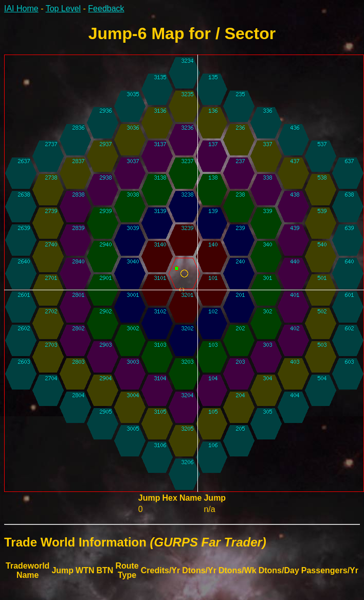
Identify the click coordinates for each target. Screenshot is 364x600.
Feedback (106, 8)
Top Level (63, 8)
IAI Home (21, 8)
